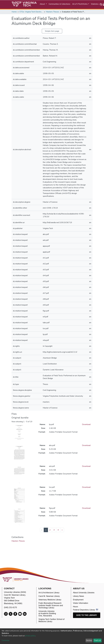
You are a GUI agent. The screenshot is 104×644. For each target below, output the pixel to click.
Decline (89, 640)
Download (86, 424)
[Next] (62, 530)
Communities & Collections (59, 4)
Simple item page (52, 31)
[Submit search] (101, 4)
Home (14, 12)
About (43, 4)
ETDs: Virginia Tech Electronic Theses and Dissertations (31, 12)
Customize (5, 640)
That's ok (97, 640)
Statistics (95, 4)
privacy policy (30, 636)
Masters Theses (52, 12)
